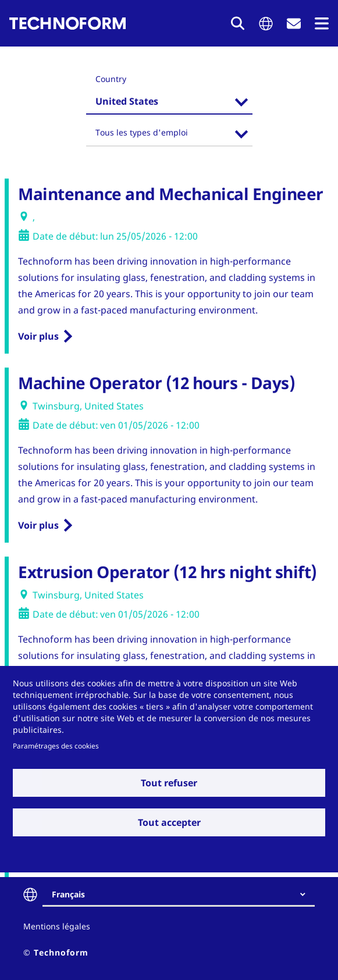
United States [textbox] (127, 101)
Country (111, 79)
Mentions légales (57, 926)
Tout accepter (169, 822)
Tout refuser (169, 783)
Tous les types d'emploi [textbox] (142, 132)
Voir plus (38, 336)
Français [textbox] (68, 894)
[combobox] (169, 103)
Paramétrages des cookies (56, 746)
